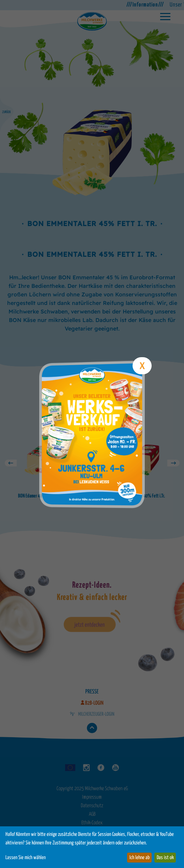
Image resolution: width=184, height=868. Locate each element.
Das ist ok (165, 858)
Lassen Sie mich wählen (26, 858)
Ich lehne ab (140, 858)
